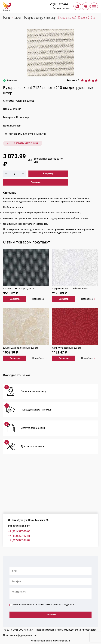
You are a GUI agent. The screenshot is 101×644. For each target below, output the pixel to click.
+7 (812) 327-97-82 (19, 540)
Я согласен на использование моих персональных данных (42, 605)
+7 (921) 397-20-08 (19, 531)
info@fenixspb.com (19, 526)
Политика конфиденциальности (20, 635)
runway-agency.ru (61, 641)
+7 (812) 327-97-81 (60, 4)
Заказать (36, 182)
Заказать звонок (61, 8)
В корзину (48, 174)
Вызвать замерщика (23, 143)
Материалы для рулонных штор (28, 134)
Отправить (50, 615)
